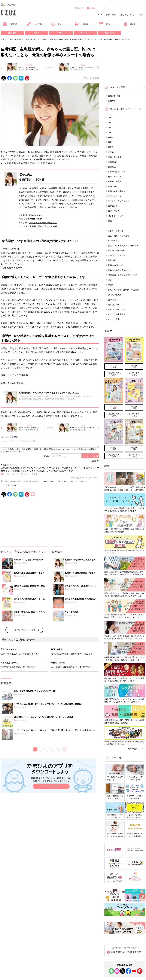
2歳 (71, 482)
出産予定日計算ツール (118, 255)
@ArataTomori (35, 219)
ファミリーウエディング (119, 201)
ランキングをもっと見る (24, 630)
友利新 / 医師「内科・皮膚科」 (44, 226)
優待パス (130, 24)
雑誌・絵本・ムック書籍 (119, 236)
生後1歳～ (112, 101)
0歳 (59, 482)
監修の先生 (113, 300)
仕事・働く (113, 186)
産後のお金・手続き (117, 191)
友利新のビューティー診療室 (43, 223)
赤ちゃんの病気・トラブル (36, 39)
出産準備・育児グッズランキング (122, 275)
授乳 (110, 142)
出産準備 (81, 24)
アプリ (37, 33)
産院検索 (112, 260)
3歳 (110, 132)
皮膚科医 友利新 (32, 179)
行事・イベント (115, 176)
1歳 (65, 482)
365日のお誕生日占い (117, 250)
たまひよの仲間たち (117, 309)
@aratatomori (36, 215)
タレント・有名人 (11, 486)
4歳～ (111, 137)
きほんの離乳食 (115, 295)
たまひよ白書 (114, 319)
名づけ (57, 24)
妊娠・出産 (111, 15)
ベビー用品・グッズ (32, 482)
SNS (61, 33)
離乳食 (105, 24)
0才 (37, 289)
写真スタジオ (109, 33)
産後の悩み (113, 162)
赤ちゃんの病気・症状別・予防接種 (123, 290)
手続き (111, 285)
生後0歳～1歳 (114, 96)
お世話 (111, 152)
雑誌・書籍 (12, 33)
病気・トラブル (115, 157)
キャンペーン (85, 33)
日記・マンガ (114, 211)
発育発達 (112, 167)
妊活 (141, 15)
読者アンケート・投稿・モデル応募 (123, 246)
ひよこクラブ (81, 482)
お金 (110, 280)
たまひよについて (116, 231)
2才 (2, 253)
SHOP (79, 8)
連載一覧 (50, 67)
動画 (110, 221)
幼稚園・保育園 (115, 181)
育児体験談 (113, 206)
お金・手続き (35, 24)
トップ (3, 39)
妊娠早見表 (10, 24)
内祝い (91, 8)
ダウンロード (51, 786)
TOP (100, 15)
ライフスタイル (115, 196)
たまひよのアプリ (116, 304)
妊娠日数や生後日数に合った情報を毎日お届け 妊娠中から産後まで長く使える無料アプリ (51, 779)
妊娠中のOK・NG (116, 265)
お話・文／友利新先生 (13, 383)
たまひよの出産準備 (117, 314)
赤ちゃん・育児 (127, 15)
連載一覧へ (133, 748)
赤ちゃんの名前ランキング (120, 270)
